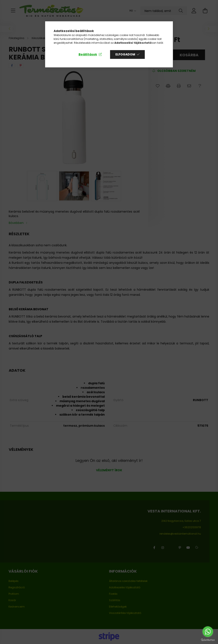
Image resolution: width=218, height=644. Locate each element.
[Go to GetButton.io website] (208, 640)
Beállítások (88, 54)
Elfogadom (125, 54)
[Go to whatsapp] (208, 632)
